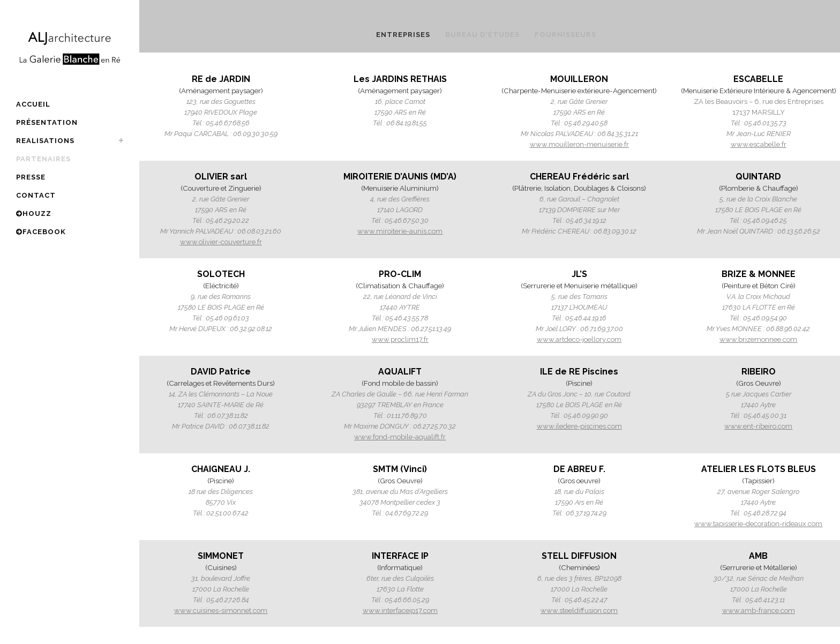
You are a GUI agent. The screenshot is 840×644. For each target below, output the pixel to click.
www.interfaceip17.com (400, 611)
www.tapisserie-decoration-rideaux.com (758, 524)
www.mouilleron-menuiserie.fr (579, 144)
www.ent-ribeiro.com (758, 426)
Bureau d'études (482, 35)
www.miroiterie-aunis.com (400, 231)
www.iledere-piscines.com (579, 426)
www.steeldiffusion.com (579, 611)
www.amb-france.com (759, 611)
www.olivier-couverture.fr (221, 242)
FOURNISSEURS (565, 35)
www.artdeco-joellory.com (579, 339)
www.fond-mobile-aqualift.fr (400, 437)
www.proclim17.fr (400, 339)
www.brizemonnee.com (758, 339)
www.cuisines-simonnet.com (221, 611)
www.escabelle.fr (759, 144)
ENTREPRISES (403, 35)
